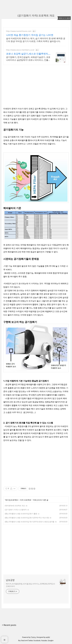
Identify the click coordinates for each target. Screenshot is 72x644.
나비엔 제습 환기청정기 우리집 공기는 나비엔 (30, 35)
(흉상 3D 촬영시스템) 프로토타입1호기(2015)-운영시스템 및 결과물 (30, 522)
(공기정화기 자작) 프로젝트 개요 (36, 15)
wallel (48, 637)
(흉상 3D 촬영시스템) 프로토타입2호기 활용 (21, 514)
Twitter (30, 640)
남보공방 (10, 580)
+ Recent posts (9, 625)
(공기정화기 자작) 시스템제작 (16, 510)
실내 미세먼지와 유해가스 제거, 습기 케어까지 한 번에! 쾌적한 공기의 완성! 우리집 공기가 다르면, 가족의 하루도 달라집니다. (36, 40)
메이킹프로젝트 (12, 500)
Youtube (44, 640)
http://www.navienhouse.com (19, 31)
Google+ (51, 640)
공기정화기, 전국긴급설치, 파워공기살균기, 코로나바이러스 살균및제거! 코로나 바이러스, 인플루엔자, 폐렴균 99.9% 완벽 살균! (28, 59)
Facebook (37, 640)
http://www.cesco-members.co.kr (20, 50)
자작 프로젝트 (26, 500)
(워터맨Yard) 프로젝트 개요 (15, 506)
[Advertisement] (36, 85)
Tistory (33, 637)
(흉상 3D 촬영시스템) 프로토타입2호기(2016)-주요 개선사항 (27, 518)
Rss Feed (21, 640)
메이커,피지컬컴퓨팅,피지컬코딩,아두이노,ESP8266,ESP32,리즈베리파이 (30, 585)
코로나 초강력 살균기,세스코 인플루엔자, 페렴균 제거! (27, 54)
